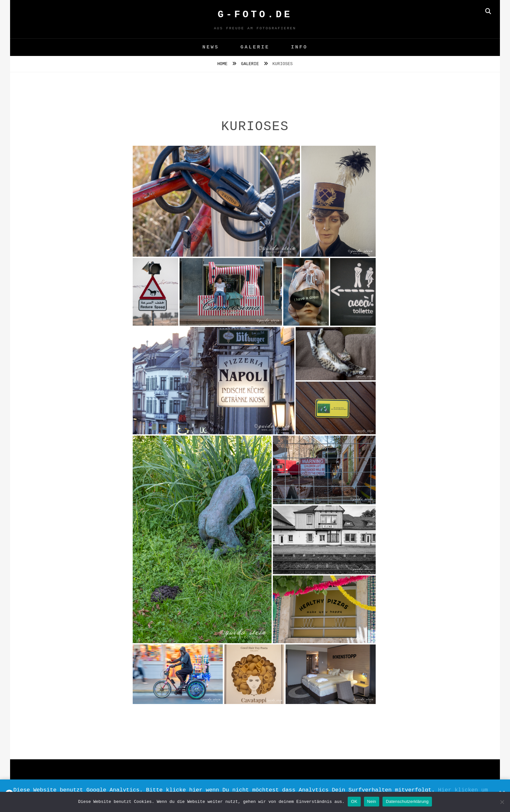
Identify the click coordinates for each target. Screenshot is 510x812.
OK (354, 801)
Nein (372, 801)
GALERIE (255, 47)
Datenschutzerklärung (407, 801)
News (211, 47)
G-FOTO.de (255, 15)
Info (299, 47)
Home (224, 64)
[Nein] (502, 802)
